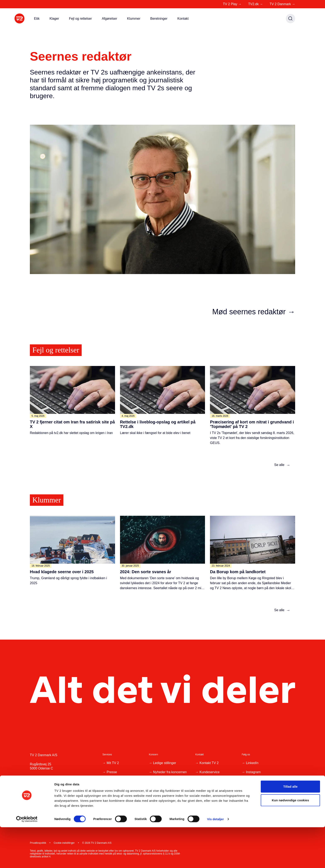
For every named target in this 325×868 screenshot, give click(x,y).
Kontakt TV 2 (209, 763)
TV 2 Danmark (282, 4)
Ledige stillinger (164, 763)
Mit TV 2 (113, 763)
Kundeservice (209, 772)
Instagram (253, 772)
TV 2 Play (232, 4)
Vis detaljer (215, 860)
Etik (37, 19)
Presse (112, 772)
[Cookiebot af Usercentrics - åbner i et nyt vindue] (27, 860)
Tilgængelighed (118, 799)
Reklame (113, 790)
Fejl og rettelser (80, 19)
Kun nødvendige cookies (290, 841)
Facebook (253, 781)
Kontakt (183, 19)
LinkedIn (252, 763)
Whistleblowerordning (169, 794)
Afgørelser (109, 19)
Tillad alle (290, 827)
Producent (114, 781)
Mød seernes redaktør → (254, 312)
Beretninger (159, 19)
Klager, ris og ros (212, 790)
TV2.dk (255, 4)
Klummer (134, 19)
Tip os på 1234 (210, 781)
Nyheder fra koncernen (170, 772)
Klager (54, 19)
